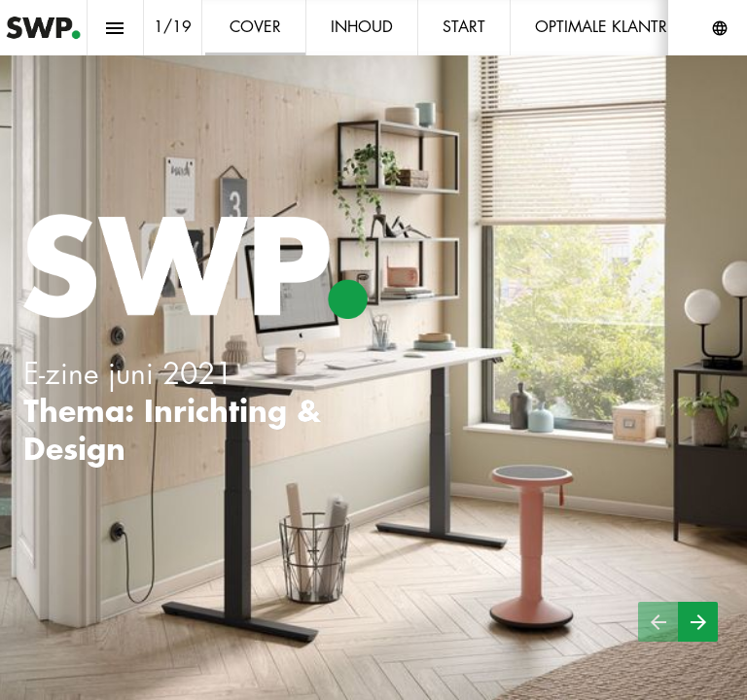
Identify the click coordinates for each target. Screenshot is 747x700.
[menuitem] (255, 28)
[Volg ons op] (720, 28)
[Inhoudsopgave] (115, 28)
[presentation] (373, 350)
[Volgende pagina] (698, 622)
